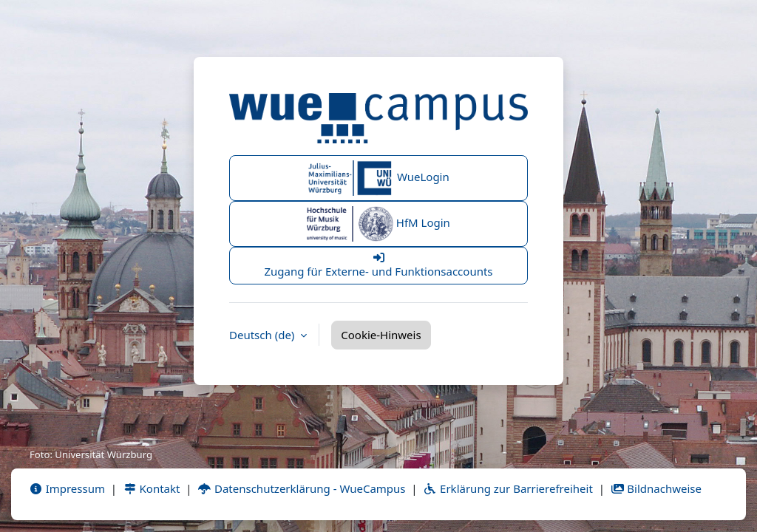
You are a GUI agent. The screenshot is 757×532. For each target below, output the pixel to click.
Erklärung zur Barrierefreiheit (508, 488)
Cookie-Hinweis (381, 335)
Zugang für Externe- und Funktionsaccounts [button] (378, 265)
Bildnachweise (656, 488)
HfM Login (378, 224)
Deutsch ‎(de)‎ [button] (263, 335)
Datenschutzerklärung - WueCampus (301, 488)
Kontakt (152, 488)
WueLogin (378, 178)
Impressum (67, 488)
